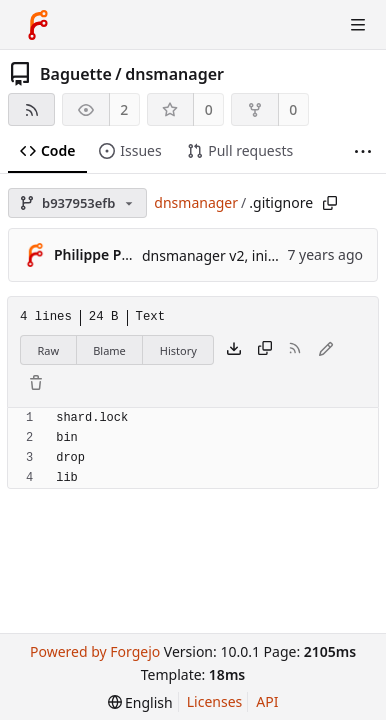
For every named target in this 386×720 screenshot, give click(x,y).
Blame (109, 350)
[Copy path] (330, 203)
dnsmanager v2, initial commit (242, 255)
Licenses (215, 701)
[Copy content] (265, 350)
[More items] (363, 151)
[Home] (38, 25)
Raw (49, 350)
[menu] (140, 702)
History (178, 350)
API (267, 701)
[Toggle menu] (358, 25)
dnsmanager (174, 74)
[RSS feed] (31, 109)
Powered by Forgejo (95, 651)
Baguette (76, 74)
